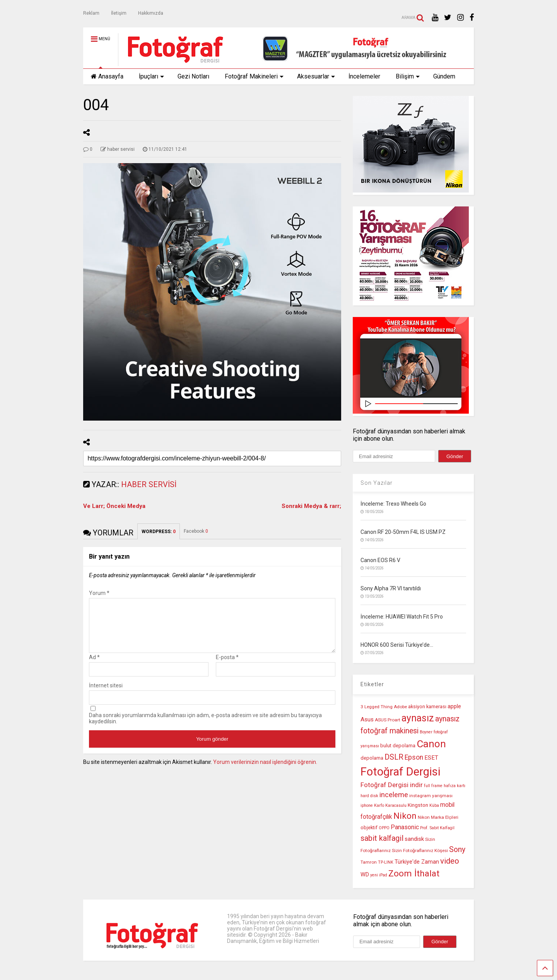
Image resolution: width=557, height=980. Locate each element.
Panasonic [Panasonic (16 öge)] (405, 827)
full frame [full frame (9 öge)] (433, 786)
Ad (94, 666)
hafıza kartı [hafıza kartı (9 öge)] (454, 786)
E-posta (227, 666)
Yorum (99, 593)
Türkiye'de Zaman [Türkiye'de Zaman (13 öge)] (417, 862)
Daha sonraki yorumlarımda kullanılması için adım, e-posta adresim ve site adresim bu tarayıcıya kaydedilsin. (205, 728)
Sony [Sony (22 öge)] (457, 850)
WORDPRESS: (159, 532)
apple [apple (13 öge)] (454, 706)
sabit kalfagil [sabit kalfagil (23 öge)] (382, 838)
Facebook (196, 531)
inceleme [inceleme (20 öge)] (394, 795)
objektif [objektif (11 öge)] (369, 827)
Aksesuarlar (316, 76)
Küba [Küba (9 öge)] (434, 805)
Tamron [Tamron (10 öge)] (369, 862)
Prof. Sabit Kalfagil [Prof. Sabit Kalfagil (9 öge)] (437, 828)
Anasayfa (107, 76)
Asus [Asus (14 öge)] (367, 719)
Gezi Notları (193, 76)
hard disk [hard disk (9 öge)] (369, 796)
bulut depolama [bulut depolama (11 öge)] (398, 746)
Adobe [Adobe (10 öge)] (400, 707)
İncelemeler (364, 76)
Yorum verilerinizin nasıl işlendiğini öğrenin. (265, 771)
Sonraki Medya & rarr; (311, 506)
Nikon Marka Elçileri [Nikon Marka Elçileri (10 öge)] (438, 817)
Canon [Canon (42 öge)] (431, 744)
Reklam (91, 13)
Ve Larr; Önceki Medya (114, 506)
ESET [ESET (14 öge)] (431, 758)
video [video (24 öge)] (450, 861)
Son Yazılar (377, 483)
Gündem (444, 76)
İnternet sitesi (106, 695)
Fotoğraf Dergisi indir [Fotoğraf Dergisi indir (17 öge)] (392, 785)
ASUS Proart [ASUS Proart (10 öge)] (388, 720)
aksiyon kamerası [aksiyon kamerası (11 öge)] (427, 706)
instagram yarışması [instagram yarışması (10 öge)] (431, 796)
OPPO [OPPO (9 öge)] (384, 828)
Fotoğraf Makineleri (254, 76)
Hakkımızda (151, 13)
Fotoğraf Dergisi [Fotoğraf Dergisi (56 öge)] (401, 772)
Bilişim (408, 76)
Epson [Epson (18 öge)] (414, 757)
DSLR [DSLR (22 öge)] (394, 757)
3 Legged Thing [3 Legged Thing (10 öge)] (377, 707)
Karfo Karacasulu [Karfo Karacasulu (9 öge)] (390, 805)
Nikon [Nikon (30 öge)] (405, 816)
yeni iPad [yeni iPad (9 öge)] (379, 875)
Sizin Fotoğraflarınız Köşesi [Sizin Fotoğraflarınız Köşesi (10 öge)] (420, 850)
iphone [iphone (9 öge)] (367, 805)
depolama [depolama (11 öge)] (372, 758)
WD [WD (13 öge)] (365, 875)
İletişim (119, 13)
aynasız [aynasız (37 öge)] (418, 718)
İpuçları (151, 76)
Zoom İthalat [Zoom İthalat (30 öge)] (414, 873)
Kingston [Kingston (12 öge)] (418, 805)
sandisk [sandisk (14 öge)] (414, 839)
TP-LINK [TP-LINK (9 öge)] (386, 862)
